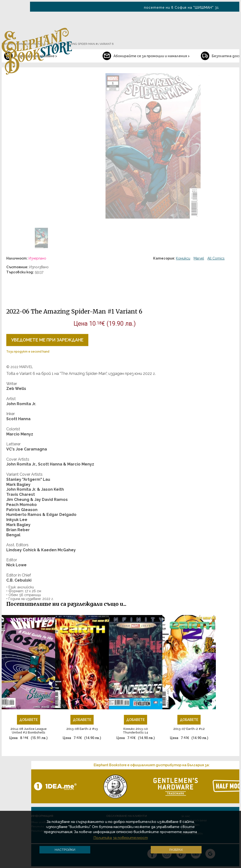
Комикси (183, 258)
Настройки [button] (65, 850)
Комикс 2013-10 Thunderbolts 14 (136, 731)
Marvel (199, 258)
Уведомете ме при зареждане (47, 340)
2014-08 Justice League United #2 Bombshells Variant (29, 731)
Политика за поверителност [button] (121, 838)
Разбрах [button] (176, 850)
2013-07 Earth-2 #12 (189, 729)
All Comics (216, 258)
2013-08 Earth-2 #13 (82, 729)
